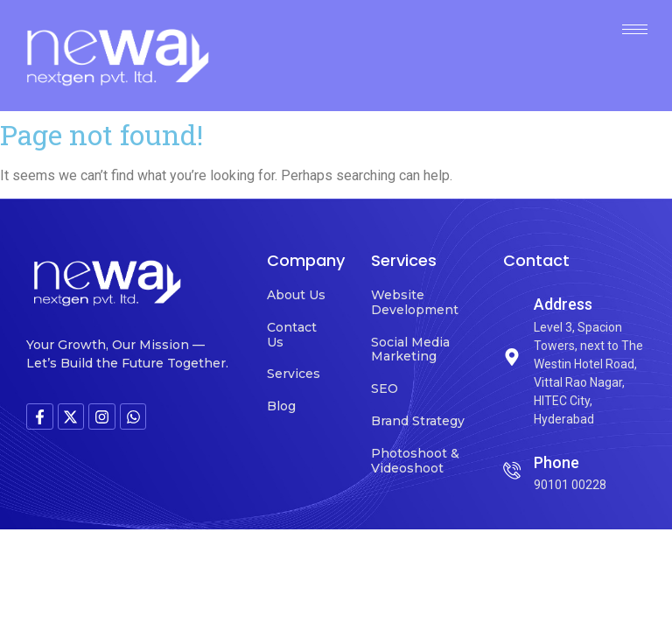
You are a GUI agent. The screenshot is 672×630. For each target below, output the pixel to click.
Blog (281, 406)
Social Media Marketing (410, 350)
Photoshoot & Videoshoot (415, 461)
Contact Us (292, 335)
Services (294, 374)
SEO (385, 388)
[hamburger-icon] (635, 29)
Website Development (415, 302)
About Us (296, 295)
